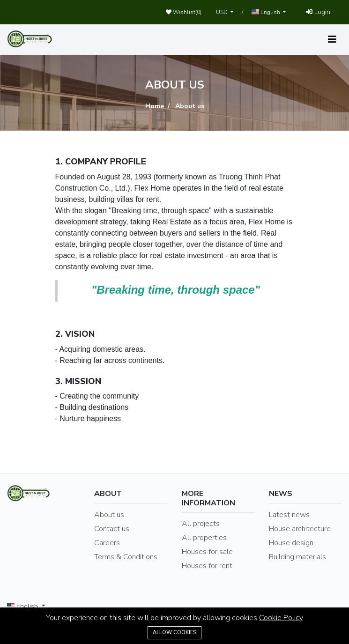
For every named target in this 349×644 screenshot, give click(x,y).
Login (318, 12)
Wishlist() (184, 12)
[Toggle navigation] (332, 40)
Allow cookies (174, 633)
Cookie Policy (281, 618)
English (267, 12)
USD (223, 12)
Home (155, 106)
